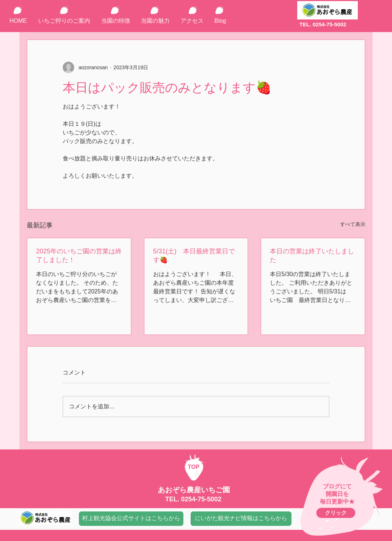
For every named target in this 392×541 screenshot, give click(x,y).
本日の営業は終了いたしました (312, 256)
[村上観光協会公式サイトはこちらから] (131, 519)
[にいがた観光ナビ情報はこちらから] (241, 519)
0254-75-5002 (201, 499)
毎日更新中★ (337, 502)
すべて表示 (353, 224)
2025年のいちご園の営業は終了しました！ (79, 256)
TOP (194, 467)
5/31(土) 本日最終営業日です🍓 (194, 256)
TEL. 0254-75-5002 (323, 24)
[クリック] (336, 513)
